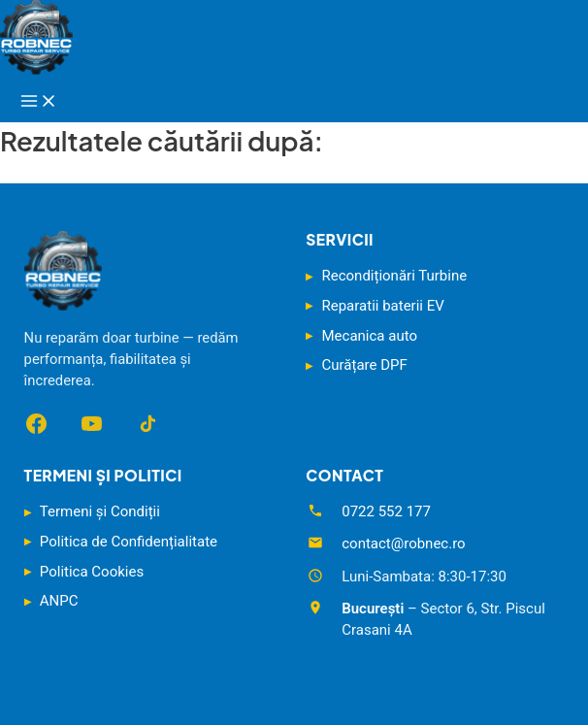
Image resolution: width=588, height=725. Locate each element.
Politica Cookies (92, 572)
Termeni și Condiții (100, 511)
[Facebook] (36, 424)
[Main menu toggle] (39, 102)
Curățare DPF (365, 365)
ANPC (59, 601)
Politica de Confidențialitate (129, 542)
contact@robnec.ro (403, 544)
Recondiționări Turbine (395, 276)
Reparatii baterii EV (383, 306)
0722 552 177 (386, 511)
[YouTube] (92, 424)
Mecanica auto (370, 336)
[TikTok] (147, 424)
